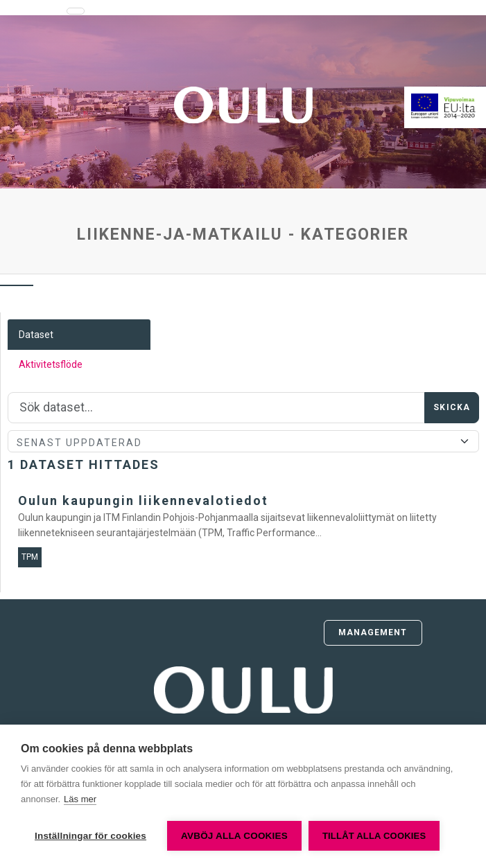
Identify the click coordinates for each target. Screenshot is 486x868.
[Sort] (243, 441)
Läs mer (80, 799)
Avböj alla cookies (234, 836)
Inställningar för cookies (90, 836)
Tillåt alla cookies (374, 836)
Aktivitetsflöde (51, 364)
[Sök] (216, 408)
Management (373, 632)
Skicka (452, 407)
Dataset (36, 335)
